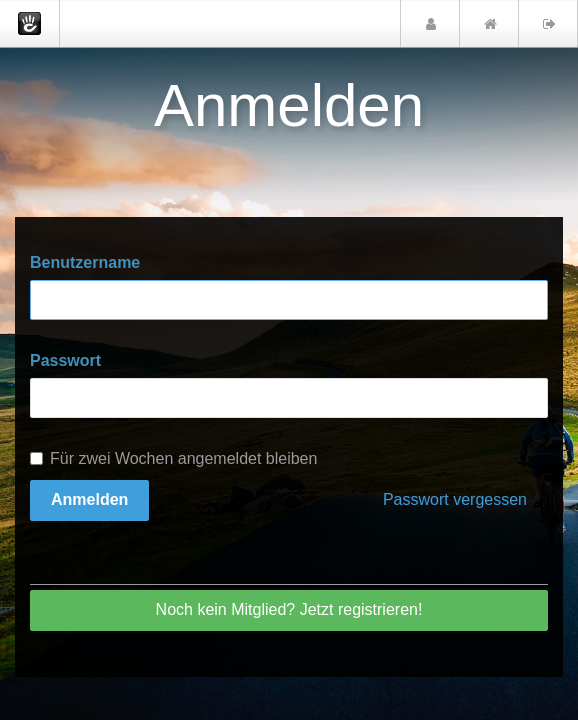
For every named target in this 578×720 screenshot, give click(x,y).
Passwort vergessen (455, 499)
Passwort (65, 360)
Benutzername (85, 262)
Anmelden (89, 499)
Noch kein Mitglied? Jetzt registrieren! (289, 609)
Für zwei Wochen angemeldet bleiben (173, 458)
